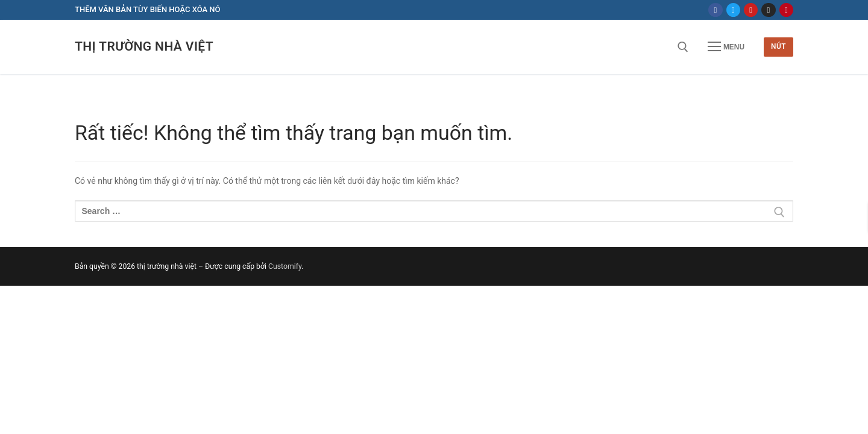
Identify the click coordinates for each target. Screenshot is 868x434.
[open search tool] (683, 47)
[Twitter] (733, 10)
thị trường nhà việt (144, 46)
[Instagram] (768, 10)
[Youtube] (751, 10)
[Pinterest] (786, 10)
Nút (778, 46)
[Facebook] (715, 10)
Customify (285, 266)
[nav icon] (726, 47)
